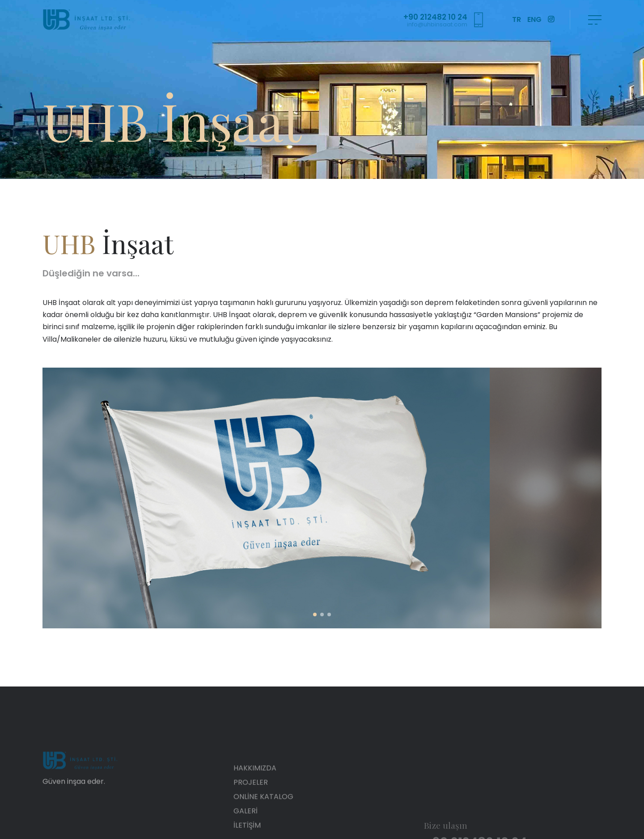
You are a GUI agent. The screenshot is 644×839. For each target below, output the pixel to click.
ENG (534, 19)
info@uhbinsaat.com (437, 24)
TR (517, 19)
